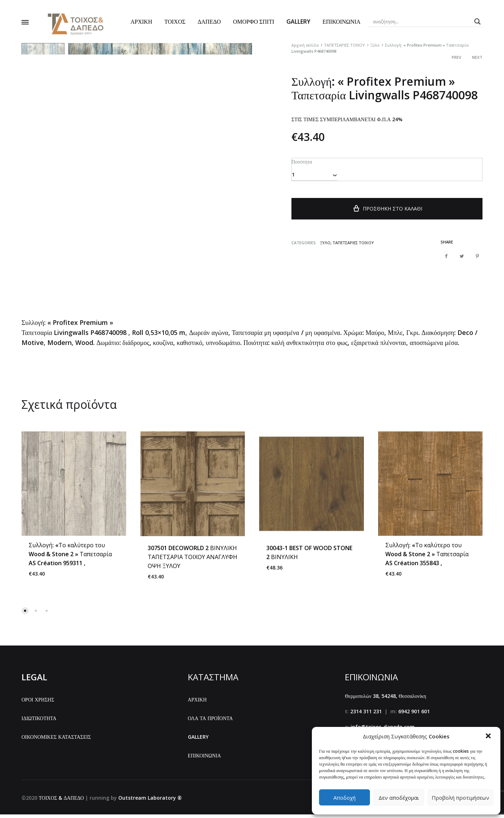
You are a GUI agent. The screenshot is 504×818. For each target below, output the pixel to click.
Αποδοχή (344, 798)
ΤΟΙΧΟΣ (175, 22)
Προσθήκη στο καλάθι (387, 212)
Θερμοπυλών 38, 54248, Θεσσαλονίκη (386, 700)
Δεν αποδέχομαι (399, 798)
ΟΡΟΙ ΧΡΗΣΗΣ (38, 703)
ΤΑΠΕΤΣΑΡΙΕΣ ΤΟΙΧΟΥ (344, 45)
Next (477, 57)
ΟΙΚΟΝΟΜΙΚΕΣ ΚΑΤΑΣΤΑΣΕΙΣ (56, 740)
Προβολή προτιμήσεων (460, 798)
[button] (489, 737)
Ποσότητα (301, 161)
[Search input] (422, 22)
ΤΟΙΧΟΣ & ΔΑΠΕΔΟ (61, 801)
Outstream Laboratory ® (150, 801)
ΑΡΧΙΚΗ (141, 22)
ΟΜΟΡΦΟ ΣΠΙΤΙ (254, 22)
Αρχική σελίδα (305, 45)
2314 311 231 (366, 715)
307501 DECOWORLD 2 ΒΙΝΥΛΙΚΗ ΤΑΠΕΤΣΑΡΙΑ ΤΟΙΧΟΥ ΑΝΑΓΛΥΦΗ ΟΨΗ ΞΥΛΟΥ (192, 561)
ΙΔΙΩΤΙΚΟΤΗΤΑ (39, 722)
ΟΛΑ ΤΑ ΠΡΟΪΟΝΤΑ (210, 722)
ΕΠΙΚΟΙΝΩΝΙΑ (342, 22)
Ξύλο (375, 45)
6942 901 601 (414, 715)
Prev (457, 57)
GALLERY (298, 22)
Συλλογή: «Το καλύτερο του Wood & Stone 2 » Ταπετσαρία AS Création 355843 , (427, 558)
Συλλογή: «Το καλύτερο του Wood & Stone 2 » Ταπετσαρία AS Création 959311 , (70, 558)
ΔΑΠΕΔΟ (209, 22)
